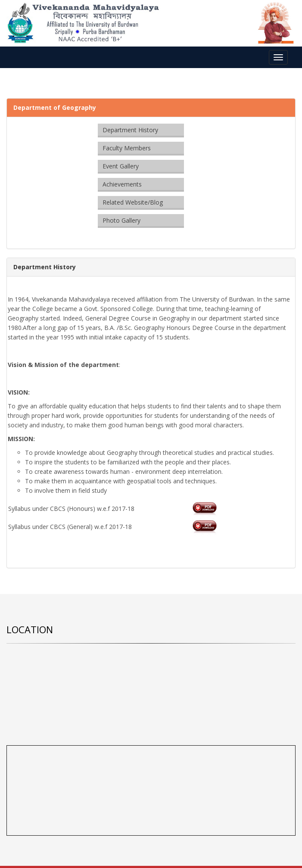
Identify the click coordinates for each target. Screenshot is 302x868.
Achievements (122, 184)
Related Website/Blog (133, 202)
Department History (130, 130)
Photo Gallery (121, 220)
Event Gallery (121, 166)
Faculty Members (127, 148)
